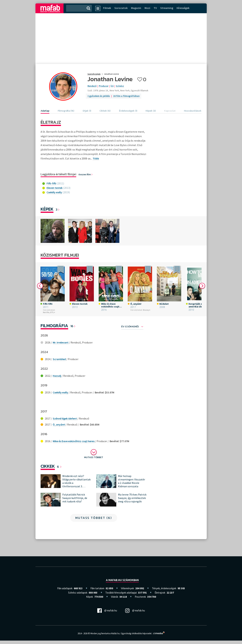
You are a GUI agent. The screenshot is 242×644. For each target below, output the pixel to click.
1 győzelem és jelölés (99, 96)
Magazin (136, 8)
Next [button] (202, 286)
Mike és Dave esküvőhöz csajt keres (74, 441)
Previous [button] (40, 286)
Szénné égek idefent (65, 418)
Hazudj (57, 376)
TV (155, 8)
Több (96, 158)
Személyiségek (94, 74)
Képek (47, 209)
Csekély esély (54, 192)
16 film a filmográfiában (126, 96)
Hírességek (183, 8)
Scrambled (59, 359)
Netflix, (46, 312)
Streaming (167, 8)
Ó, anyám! (59, 424)
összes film (86, 174)
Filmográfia (54, 326)
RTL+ (53, 312)
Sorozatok (121, 8)
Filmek (107, 8)
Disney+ (147, 310)
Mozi (147, 8)
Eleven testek (55, 188)
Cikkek (48, 466)
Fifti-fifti (51, 183)
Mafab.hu (115, 633)
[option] (53, 231)
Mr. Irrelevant (61, 342)
